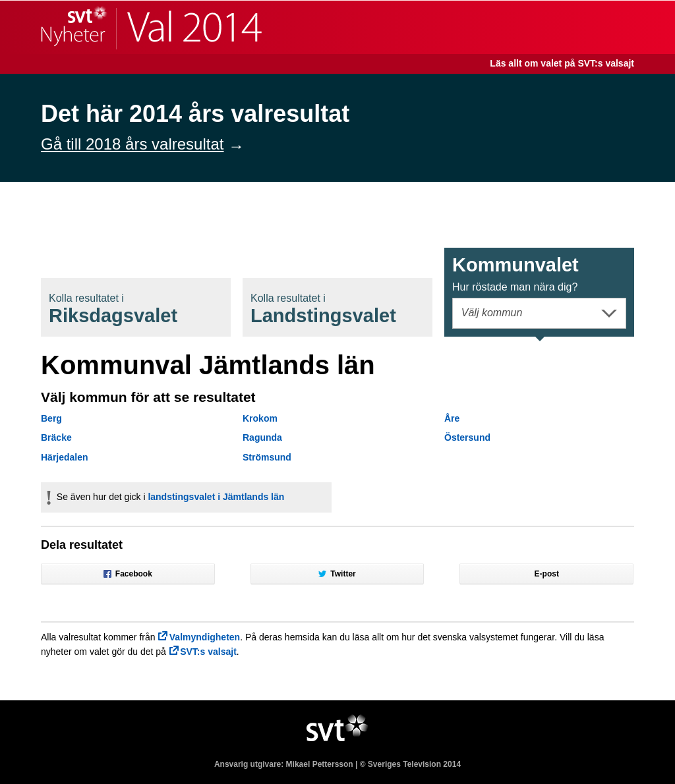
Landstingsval (323, 309)
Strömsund (267, 457)
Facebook (128, 574)
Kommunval (515, 273)
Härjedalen (65, 457)
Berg (51, 418)
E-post (547, 574)
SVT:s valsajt (208, 652)
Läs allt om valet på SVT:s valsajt (562, 63)
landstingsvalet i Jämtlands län (216, 497)
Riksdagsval (113, 309)
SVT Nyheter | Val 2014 (151, 27)
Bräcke (56, 437)
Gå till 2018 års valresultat (132, 144)
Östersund (467, 437)
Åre (452, 418)
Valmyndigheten (205, 637)
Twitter (337, 574)
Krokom (260, 418)
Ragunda (262, 437)
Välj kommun (492, 313)
